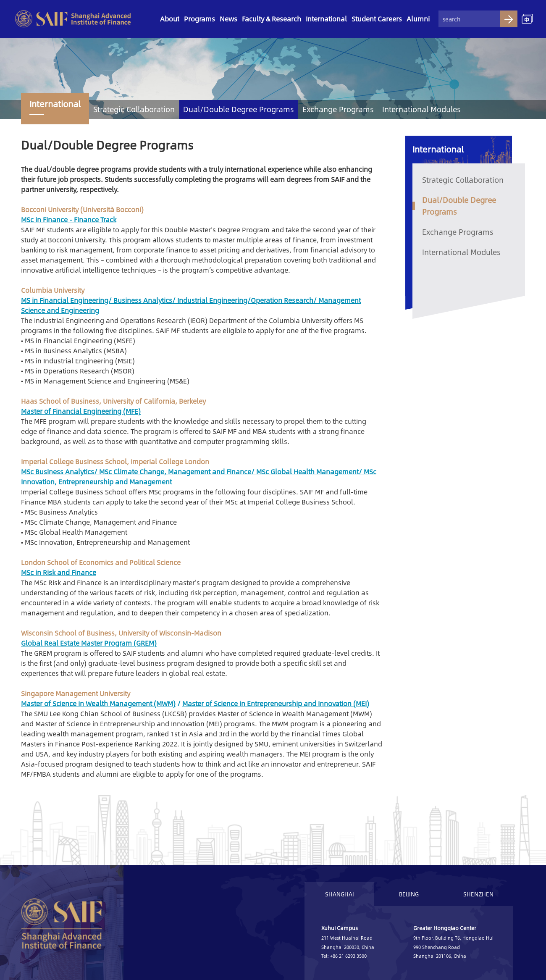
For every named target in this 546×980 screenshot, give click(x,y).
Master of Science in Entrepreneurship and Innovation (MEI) (276, 703)
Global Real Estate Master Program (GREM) (89, 643)
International (326, 19)
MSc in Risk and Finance (59, 572)
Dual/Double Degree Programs (239, 109)
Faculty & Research (272, 19)
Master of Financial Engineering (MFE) (81, 411)
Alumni (418, 19)
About (170, 19)
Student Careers (377, 19)
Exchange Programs (338, 109)
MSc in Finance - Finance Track (69, 219)
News (228, 19)
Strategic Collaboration (134, 109)
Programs (199, 19)
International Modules (421, 109)
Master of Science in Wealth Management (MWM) (98, 703)
